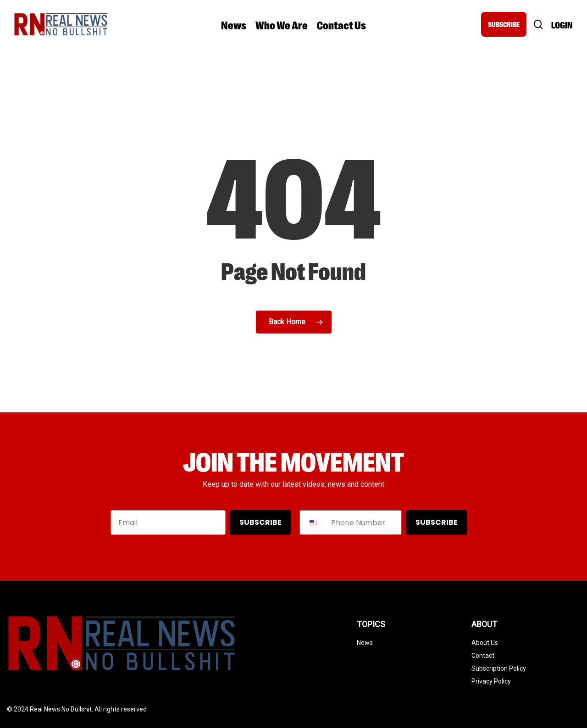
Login (562, 25)
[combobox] (313, 522)
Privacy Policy (491, 681)
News (365, 643)
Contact (483, 656)
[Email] (168, 522)
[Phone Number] (364, 522)
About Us (485, 643)
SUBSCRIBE (504, 24)
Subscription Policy (499, 668)
